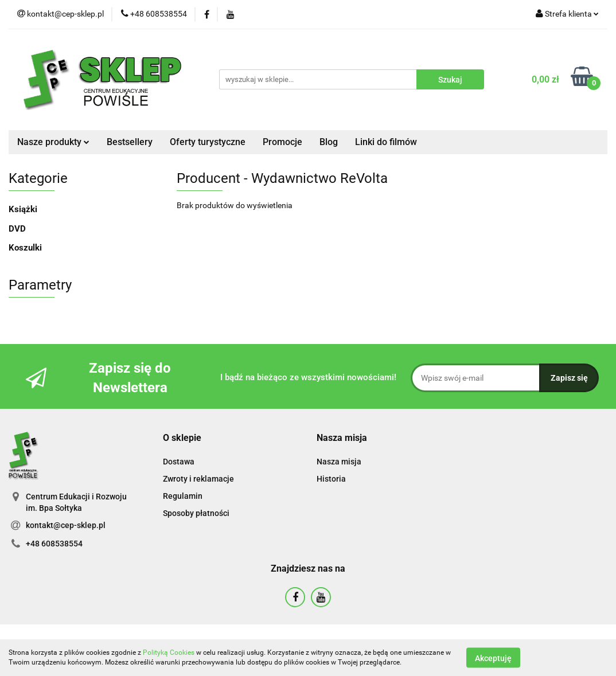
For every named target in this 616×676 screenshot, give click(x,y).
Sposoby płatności (196, 513)
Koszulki (25, 248)
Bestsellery (130, 142)
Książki (23, 209)
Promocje (282, 142)
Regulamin (183, 496)
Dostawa (179, 462)
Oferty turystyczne (208, 142)
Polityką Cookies (169, 652)
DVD (17, 229)
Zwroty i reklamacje (198, 479)
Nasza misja (339, 462)
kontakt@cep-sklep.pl (66, 525)
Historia (331, 479)
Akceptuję (493, 658)
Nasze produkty (53, 142)
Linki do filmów (386, 142)
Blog (329, 142)
